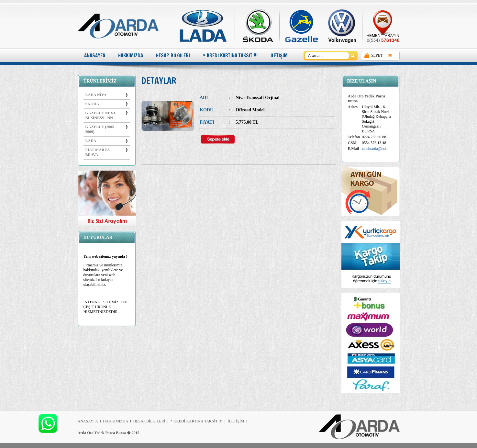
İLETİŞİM (279, 56)
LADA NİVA (107, 95)
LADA (107, 141)
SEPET (377, 55)
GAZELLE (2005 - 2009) (107, 129)
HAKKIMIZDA (131, 56)
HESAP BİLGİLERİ (173, 56)
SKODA (107, 104)
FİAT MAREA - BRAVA (107, 152)
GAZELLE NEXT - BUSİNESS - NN (107, 115)
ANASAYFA (95, 56)
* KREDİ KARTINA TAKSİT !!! (230, 56)
